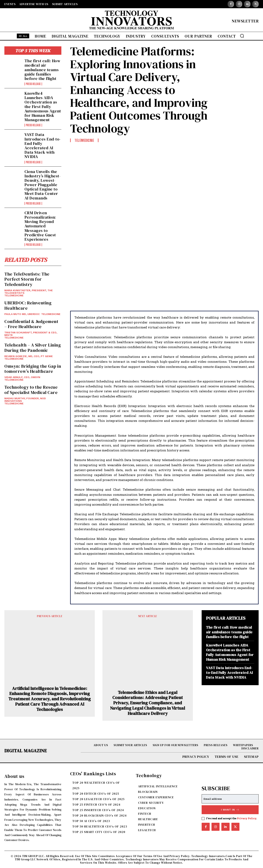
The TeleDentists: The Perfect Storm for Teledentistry (27, 279)
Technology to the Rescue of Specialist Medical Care (31, 390)
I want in (230, 810)
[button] (242, 36)
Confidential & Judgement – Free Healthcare (31, 324)
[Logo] (131, 21)
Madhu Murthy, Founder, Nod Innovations (25, 400)
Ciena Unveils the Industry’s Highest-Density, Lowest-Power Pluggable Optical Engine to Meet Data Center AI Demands (43, 185)
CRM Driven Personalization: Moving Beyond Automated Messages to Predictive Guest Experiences (40, 226)
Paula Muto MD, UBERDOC (22, 314)
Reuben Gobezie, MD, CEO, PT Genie (29, 356)
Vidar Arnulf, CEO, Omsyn (22, 377)
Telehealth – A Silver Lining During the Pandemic (33, 348)
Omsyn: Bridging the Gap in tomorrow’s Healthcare (33, 369)
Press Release (33, 84)
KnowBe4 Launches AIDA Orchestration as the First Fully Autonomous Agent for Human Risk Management (43, 106)
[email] (230, 799)
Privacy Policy (247, 818)
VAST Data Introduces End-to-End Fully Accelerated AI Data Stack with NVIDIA (43, 146)
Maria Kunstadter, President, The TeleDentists (29, 292)
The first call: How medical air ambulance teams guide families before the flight (42, 70)
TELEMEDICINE (14, 295)
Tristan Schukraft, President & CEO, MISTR (31, 334)
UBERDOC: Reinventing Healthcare (28, 305)
